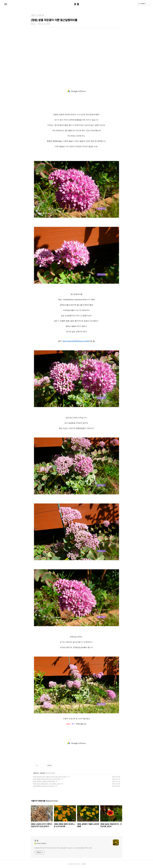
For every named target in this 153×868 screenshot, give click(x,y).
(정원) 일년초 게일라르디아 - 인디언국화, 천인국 (47, 784)
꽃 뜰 (76, 4)
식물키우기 (36, 773)
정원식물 (42, 773)
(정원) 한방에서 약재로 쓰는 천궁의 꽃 (44, 786)
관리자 (84, 864)
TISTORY (77, 864)
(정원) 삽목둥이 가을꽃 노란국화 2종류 (44, 781)
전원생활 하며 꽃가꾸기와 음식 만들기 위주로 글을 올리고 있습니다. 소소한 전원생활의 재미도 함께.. (63, 848)
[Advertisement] (76, 56)
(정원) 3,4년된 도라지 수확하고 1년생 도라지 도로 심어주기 (50, 777)
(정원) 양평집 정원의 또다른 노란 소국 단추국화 (47, 779)
